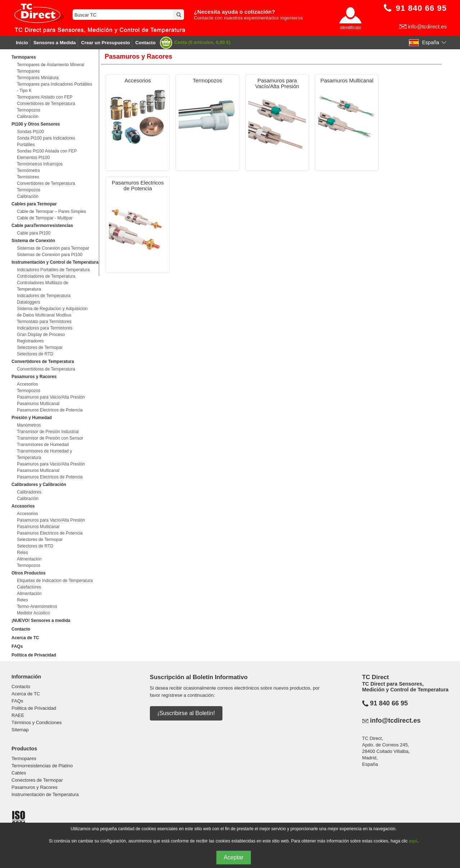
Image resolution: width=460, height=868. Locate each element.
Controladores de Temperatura (46, 276)
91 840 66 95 (389, 703)
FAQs (17, 646)
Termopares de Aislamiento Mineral (50, 65)
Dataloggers (29, 302)
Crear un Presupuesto (106, 43)
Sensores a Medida (55, 43)
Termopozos (29, 110)
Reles (22, 553)
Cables (19, 773)
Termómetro (28, 171)
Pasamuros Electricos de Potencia (50, 410)
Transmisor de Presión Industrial (48, 432)
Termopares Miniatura (38, 78)
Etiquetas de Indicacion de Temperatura (55, 581)
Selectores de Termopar (40, 347)
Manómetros (29, 425)
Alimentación (29, 559)
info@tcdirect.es (427, 26)
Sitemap (20, 730)
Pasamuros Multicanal (38, 404)
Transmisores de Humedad (43, 445)
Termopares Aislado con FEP (45, 97)
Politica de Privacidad (34, 655)
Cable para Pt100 (34, 233)
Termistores (28, 177)
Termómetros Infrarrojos (40, 164)
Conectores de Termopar (37, 780)
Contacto (146, 43)
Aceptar (233, 857)
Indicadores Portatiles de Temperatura (53, 270)
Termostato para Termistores (44, 322)
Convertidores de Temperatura (46, 104)
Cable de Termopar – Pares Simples (52, 212)
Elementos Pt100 (33, 158)
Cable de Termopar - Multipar (45, 218)
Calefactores (29, 587)
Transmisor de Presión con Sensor (50, 438)
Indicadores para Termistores (45, 328)
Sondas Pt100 (30, 132)
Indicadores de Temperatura (44, 296)
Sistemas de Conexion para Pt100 (50, 255)
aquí (413, 841)
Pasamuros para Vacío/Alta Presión (51, 397)
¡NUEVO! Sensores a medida (41, 621)
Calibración (28, 117)
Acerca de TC (25, 638)
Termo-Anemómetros (37, 606)
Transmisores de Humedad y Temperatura (45, 454)
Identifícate (351, 28)
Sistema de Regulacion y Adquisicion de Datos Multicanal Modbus (52, 312)
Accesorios (27, 384)
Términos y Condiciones (36, 722)
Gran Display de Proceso (41, 335)
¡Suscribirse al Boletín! (186, 713)
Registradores (30, 341)
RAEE (18, 715)
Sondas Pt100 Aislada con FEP (47, 151)
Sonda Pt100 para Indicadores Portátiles (46, 141)
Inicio (22, 43)
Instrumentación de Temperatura (45, 794)
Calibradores (29, 492)
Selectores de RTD (35, 354)
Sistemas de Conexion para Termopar (53, 248)
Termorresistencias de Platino (42, 766)
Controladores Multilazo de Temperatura (43, 286)
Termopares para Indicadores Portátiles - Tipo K (54, 87)
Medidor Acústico (33, 613)
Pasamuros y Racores (34, 787)
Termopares (28, 71)
